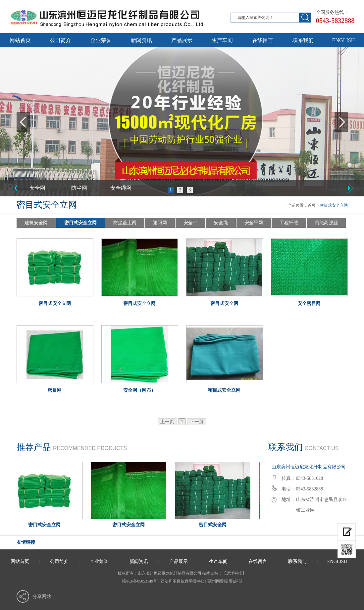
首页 (312, 205)
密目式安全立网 (80, 223)
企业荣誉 (101, 40)
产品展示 (182, 40)
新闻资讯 (141, 40)
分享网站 (42, 597)
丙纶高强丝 (326, 223)
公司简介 (61, 40)
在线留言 (263, 40)
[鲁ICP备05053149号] (140, 581)
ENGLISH (343, 40)
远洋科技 (234, 573)
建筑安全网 (36, 223)
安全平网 (254, 223)
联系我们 (303, 40)
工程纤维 (289, 223)
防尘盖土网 (125, 223)
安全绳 (221, 223)
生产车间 (222, 40)
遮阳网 (160, 223)
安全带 (190, 223)
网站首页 (20, 40)
